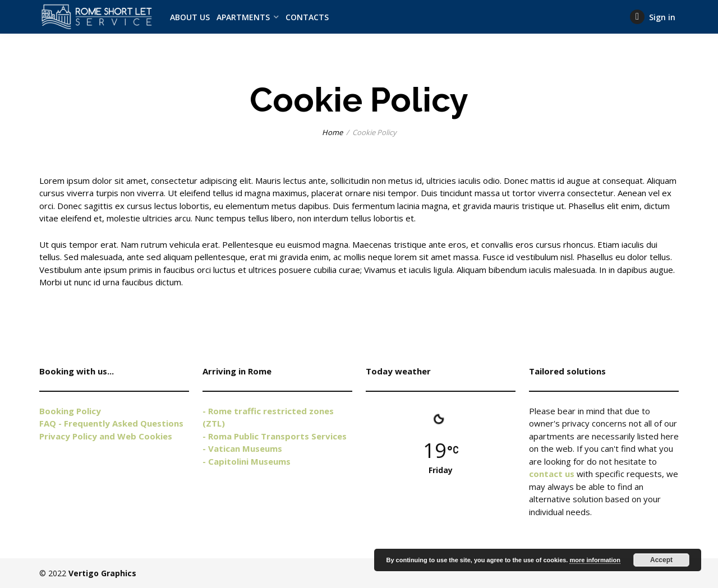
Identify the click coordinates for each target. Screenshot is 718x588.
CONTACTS (307, 17)
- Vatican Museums (242, 448)
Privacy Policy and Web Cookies (106, 436)
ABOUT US (190, 17)
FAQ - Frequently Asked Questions (111, 423)
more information (595, 560)
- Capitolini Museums (247, 461)
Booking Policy (70, 411)
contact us (552, 474)
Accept (661, 560)
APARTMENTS (243, 17)
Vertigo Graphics (102, 573)
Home (332, 132)
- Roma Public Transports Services (275, 436)
